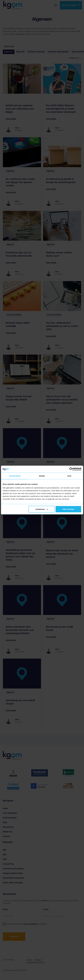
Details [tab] (42, 476)
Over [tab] (69, 476)
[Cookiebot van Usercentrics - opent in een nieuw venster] (71, 469)
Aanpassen (42, 509)
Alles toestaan (68, 509)
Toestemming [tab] (15, 476)
